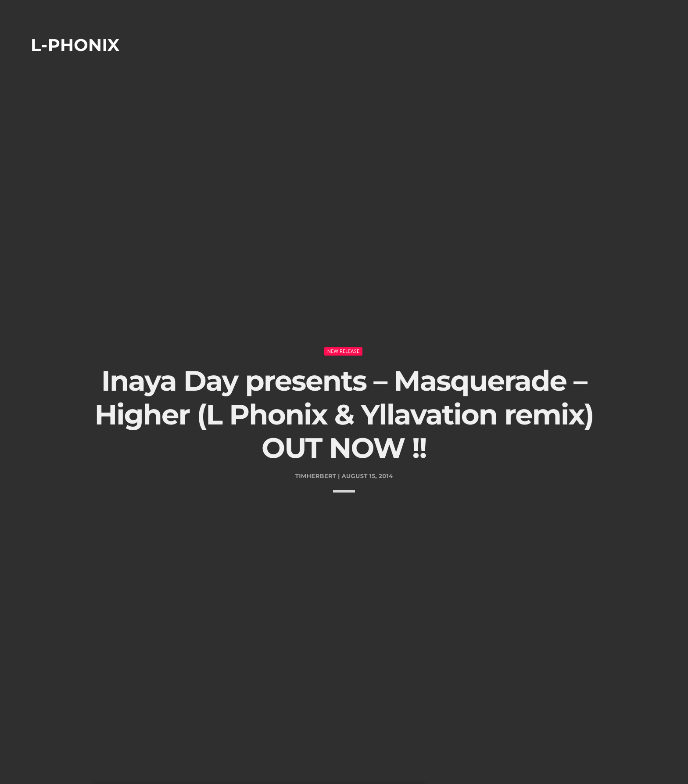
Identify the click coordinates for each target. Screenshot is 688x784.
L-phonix (75, 45)
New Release (344, 321)
